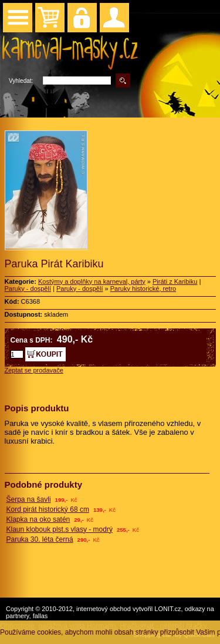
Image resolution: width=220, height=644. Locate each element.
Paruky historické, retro (143, 289)
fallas (40, 616)
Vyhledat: (21, 81)
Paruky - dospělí (28, 289)
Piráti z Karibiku (175, 281)
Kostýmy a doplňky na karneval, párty (92, 281)
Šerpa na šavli (29, 499)
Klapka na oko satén (38, 519)
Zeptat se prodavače (34, 370)
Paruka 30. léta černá (40, 539)
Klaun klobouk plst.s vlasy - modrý (60, 529)
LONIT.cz (167, 609)
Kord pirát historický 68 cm (48, 509)
